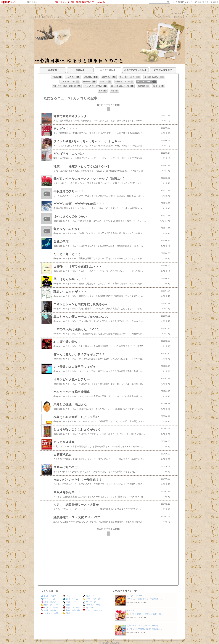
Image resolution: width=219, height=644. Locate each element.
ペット (68, 596)
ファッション (49, 599)
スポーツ (88, 596)
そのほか (34, 2)
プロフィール (53, 17)
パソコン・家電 (91, 605)
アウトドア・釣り (92, 599)
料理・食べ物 (49, 610)
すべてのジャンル (92, 610)
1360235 (177, 14)
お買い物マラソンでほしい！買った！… (144, 625)
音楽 (67, 605)
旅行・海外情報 (71, 610)
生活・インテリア (51, 608)
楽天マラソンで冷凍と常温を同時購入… (144, 629)
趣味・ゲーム (70, 599)
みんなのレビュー (134, 596)
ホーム (38, 17)
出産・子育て (49, 596)
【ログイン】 (179, 17)
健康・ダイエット (51, 605)
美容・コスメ (49, 602)
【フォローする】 (165, 17)
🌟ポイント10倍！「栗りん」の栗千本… (145, 614)
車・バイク (89, 602)
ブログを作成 (203, 2)
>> (183, 2)
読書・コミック (71, 608)
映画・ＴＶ (69, 602)
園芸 (67, 613)
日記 (44, 17)
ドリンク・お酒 (50, 613)
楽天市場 (214, 2)
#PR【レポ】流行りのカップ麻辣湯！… (144, 599)
